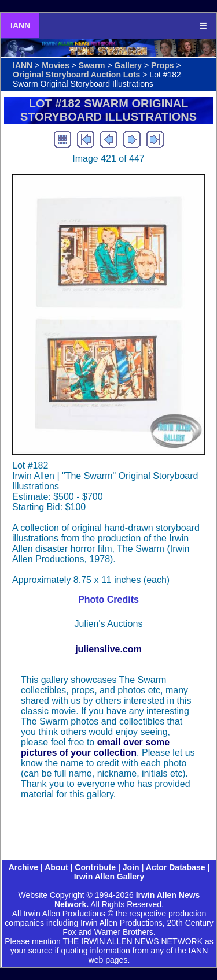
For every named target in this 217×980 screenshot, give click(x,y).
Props (163, 65)
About (56, 867)
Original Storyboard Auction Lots (76, 75)
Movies (55, 65)
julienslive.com (108, 649)
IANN (20, 25)
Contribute (95, 867)
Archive (23, 867)
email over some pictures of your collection (95, 747)
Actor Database (176, 867)
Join (131, 867)
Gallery (128, 65)
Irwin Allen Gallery (109, 877)
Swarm (92, 65)
